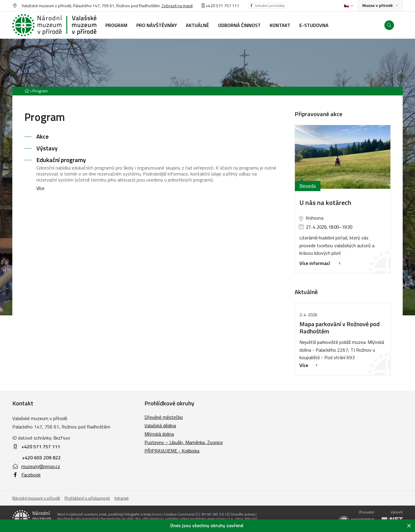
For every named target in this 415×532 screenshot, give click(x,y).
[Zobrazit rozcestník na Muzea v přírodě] (380, 6)
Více (40, 188)
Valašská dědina (160, 425)
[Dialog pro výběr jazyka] (348, 6)
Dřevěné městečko (164, 417)
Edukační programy (61, 160)
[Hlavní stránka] (27, 91)
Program (40, 91)
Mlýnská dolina (159, 434)
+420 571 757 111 (222, 6)
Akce (42, 136)
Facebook (26, 475)
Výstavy (47, 148)
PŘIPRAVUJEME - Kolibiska (172, 451)
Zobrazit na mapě (177, 6)
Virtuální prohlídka (270, 6)
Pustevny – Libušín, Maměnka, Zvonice (184, 442)
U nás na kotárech (325, 203)
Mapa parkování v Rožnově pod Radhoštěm (339, 328)
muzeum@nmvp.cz (36, 466)
